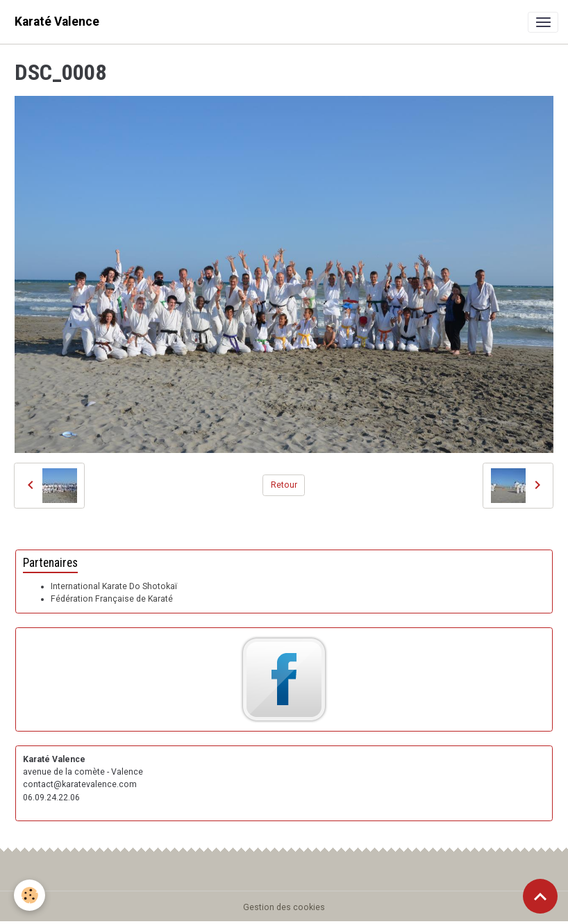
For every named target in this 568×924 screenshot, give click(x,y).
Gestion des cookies (284, 907)
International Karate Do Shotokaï (114, 586)
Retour (284, 485)
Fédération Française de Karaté (112, 599)
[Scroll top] (540, 896)
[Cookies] (30, 895)
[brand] (57, 22)
